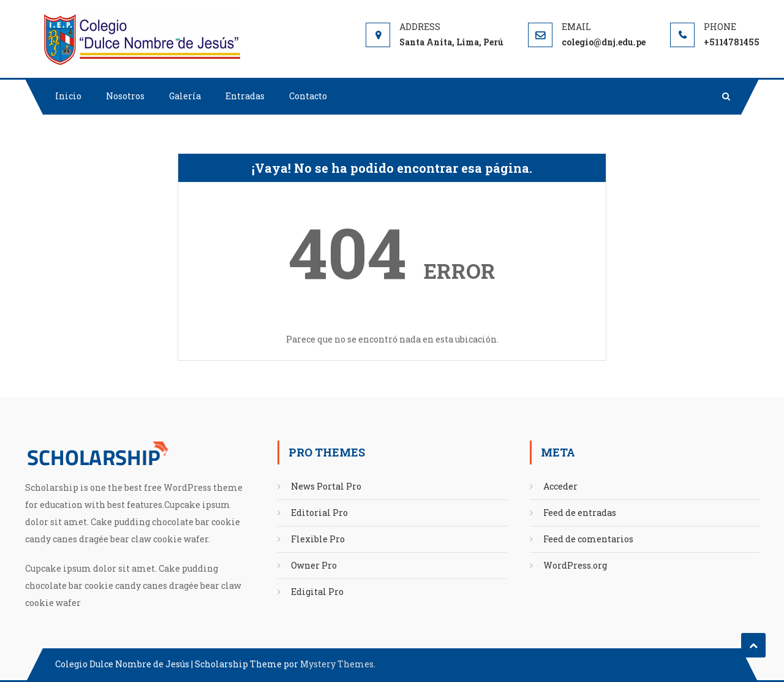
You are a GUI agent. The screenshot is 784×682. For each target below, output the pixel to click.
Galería (185, 96)
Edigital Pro (317, 592)
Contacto (308, 96)
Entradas (245, 96)
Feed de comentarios (588, 539)
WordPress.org (575, 565)
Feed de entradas (580, 513)
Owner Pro (314, 565)
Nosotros (125, 96)
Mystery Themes (337, 664)
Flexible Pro (318, 539)
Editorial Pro (319, 513)
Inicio (68, 96)
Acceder (560, 486)
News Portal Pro (326, 486)
